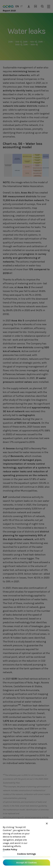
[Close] (47, 824)
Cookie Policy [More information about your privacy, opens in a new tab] (10, 849)
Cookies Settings (27, 854)
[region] (26, 843)
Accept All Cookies (26, 863)
